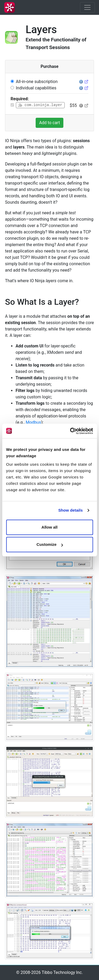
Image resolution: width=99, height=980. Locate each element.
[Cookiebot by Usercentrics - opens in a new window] (70, 431)
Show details (71, 510)
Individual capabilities (36, 88)
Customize (50, 544)
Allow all (49, 527)
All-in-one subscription (37, 82)
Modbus (34, 422)
